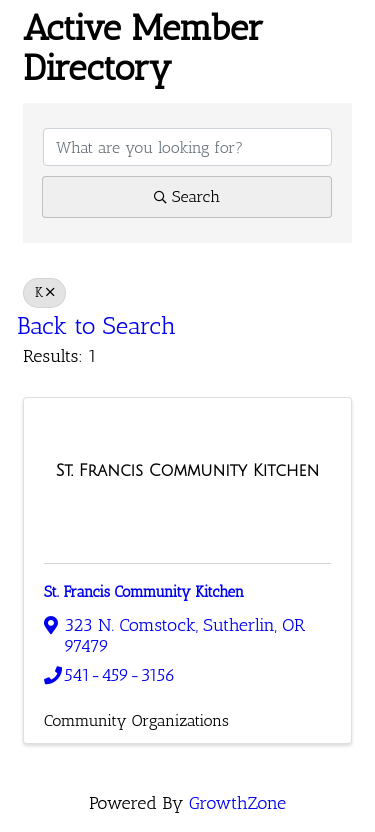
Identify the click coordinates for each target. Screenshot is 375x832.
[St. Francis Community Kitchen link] (187, 471)
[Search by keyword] (187, 147)
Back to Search (96, 325)
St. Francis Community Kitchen (144, 592)
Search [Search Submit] (187, 196)
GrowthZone (237, 803)
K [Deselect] (44, 292)
